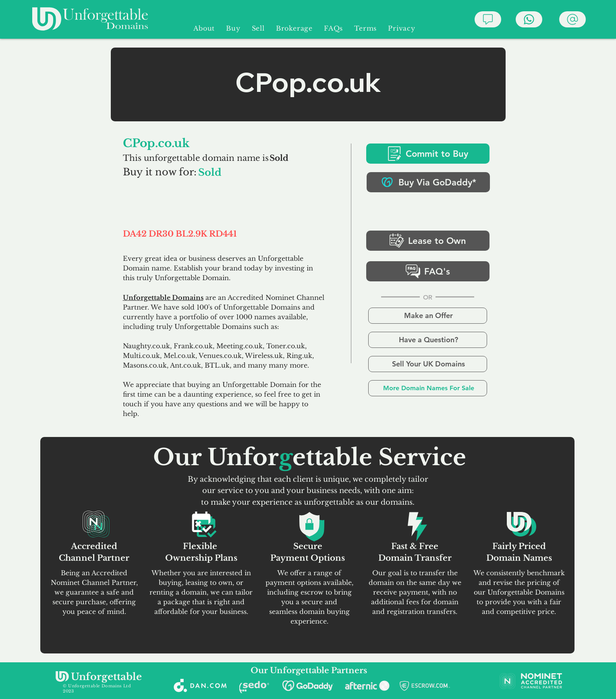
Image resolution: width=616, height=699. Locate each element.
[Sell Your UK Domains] (428, 364)
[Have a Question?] (428, 340)
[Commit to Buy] (428, 154)
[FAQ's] (428, 271)
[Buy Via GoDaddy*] (428, 182)
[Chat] (488, 19)
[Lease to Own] (428, 241)
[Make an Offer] (428, 316)
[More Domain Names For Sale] (428, 388)
